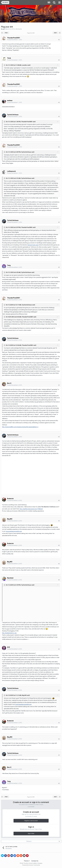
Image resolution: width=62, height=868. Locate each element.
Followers (29, 841)
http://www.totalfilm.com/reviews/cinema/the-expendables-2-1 (20, 427)
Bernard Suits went (33, 245)
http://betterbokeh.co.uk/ (9, 633)
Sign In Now (31, 834)
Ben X (9, 383)
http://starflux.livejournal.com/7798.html (31, 509)
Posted (15, 40)
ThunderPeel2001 (14, 38)
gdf (4, 29)
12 (59, 841)
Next (55, 33)
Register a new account (31, 821)
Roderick (10, 499)
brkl (8, 647)
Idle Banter (19, 29)
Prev (6, 33)
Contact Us (35, 861)
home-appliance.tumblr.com (14, 531)
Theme (27, 861)
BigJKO (10, 519)
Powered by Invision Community (31, 865)
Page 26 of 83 (31, 33)
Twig (9, 265)
